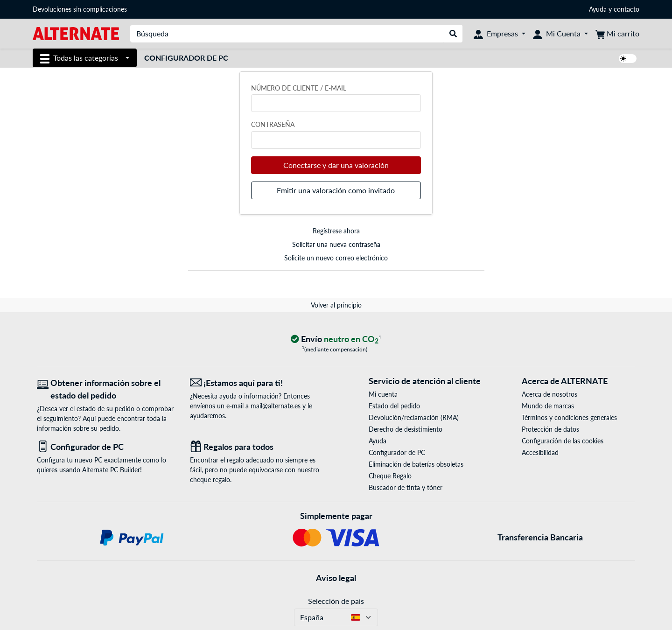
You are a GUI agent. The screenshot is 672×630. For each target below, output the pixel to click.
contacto (626, 9)
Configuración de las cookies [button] (563, 441)
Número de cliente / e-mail (299, 88)
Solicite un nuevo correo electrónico (336, 258)
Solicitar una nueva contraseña (336, 244)
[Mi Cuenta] (560, 34)
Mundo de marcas (548, 406)
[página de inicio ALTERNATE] (76, 33)
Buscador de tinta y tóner (406, 487)
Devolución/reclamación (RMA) (414, 417)
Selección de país (336, 601)
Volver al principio (336, 305)
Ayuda (598, 9)
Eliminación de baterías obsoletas (416, 464)
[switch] (628, 59)
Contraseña (273, 124)
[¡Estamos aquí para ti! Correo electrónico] (259, 383)
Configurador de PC (186, 58)
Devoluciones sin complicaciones (80, 9)
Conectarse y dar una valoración (336, 165)
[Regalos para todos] (259, 447)
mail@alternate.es (276, 406)
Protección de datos (550, 429)
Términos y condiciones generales (569, 417)
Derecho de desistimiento (406, 429)
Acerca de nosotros (549, 394)
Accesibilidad (540, 452)
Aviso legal (336, 578)
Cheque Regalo (390, 476)
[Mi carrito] (617, 34)
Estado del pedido (394, 406)
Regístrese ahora (336, 231)
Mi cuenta (383, 394)
